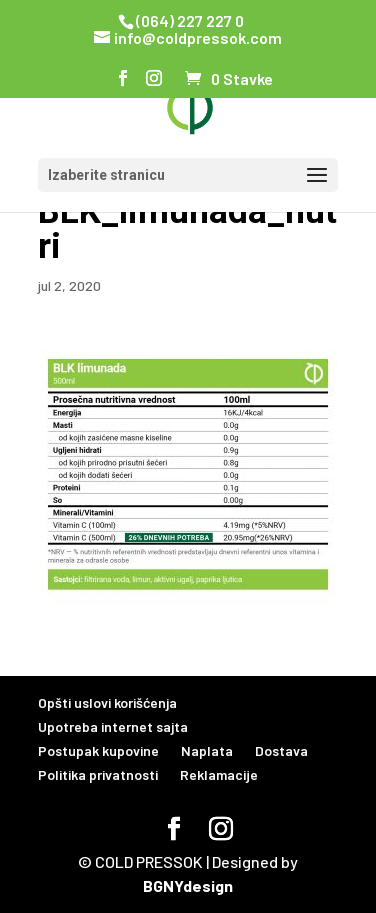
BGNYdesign (188, 885)
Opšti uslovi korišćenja (107, 702)
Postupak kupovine (98, 750)
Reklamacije (219, 774)
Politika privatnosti (98, 774)
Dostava (281, 750)
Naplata (207, 750)
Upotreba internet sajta (113, 726)
